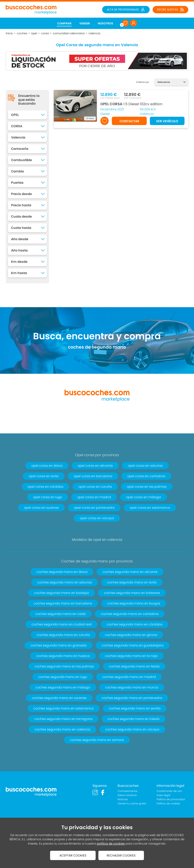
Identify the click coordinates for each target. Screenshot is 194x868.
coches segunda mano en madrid (129, 677)
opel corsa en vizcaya (97, 518)
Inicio (9, 33)
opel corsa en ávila (44, 476)
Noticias (123, 799)
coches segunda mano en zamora (97, 740)
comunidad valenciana (69, 33)
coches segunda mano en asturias (65, 582)
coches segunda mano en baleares (132, 593)
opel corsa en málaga (144, 497)
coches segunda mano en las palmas (64, 666)
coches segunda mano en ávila (132, 582)
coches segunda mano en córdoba (135, 624)
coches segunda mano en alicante (130, 572)
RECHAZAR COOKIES (121, 855)
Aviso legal (163, 795)
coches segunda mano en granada (58, 645)
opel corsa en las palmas (147, 487)
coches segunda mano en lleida (134, 666)
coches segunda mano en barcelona (63, 603)
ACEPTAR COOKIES (73, 855)
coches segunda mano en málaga (63, 687)
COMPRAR (64, 23)
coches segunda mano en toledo (134, 719)
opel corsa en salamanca (150, 508)
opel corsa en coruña (95, 487)
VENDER (85, 23)
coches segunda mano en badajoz (61, 593)
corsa (45, 33)
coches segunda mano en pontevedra (132, 698)
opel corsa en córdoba (45, 487)
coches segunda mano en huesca (63, 656)
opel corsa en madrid (94, 497)
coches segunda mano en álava (62, 572)
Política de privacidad (171, 799)
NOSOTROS (106, 23)
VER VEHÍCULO (167, 121)
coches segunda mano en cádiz (60, 614)
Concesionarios (127, 791)
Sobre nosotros (127, 795)
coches (22, 33)
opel (34, 33)
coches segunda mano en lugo (63, 677)
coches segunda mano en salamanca (64, 708)
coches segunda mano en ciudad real (62, 624)
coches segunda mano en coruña (63, 635)
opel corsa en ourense (41, 508)
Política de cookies (168, 803)
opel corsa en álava (47, 466)
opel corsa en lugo (48, 497)
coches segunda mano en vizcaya (132, 729)
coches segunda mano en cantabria (130, 614)
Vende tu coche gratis (132, 803)
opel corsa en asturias (145, 466)
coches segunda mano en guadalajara (133, 645)
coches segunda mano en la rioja (131, 656)
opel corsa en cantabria (146, 476)
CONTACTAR (129, 121)
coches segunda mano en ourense (59, 698)
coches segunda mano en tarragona (63, 719)
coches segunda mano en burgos (134, 603)
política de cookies (111, 844)
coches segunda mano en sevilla (135, 708)
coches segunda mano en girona (131, 635)
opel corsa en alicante (95, 466)
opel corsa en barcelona (93, 476)
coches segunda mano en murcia (132, 687)
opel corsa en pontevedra (94, 508)
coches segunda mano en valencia (62, 729)
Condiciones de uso (169, 791)
